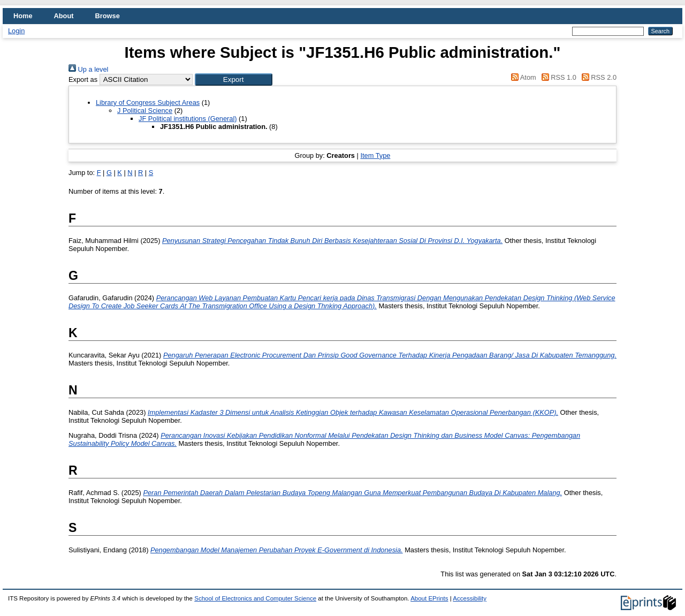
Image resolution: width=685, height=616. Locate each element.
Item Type (375, 155)
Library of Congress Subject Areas (148, 102)
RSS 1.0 (557, 77)
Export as (83, 79)
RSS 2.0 (597, 77)
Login (16, 31)
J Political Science (145, 111)
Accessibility (470, 598)
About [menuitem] (64, 16)
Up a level (88, 69)
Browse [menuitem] (108, 16)
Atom (522, 77)
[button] (234, 79)
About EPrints (429, 598)
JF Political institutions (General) (188, 119)
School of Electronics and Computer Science (255, 598)
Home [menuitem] (23, 16)
